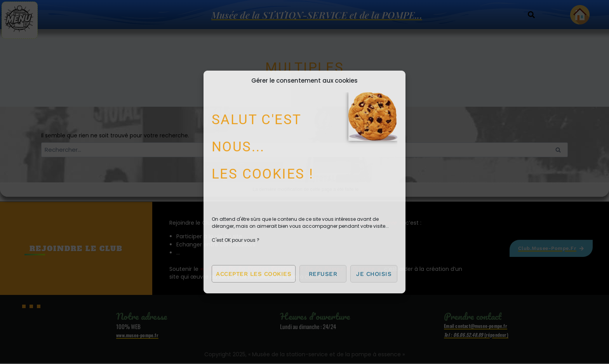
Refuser (323, 274)
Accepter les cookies (254, 274)
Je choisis (374, 274)
